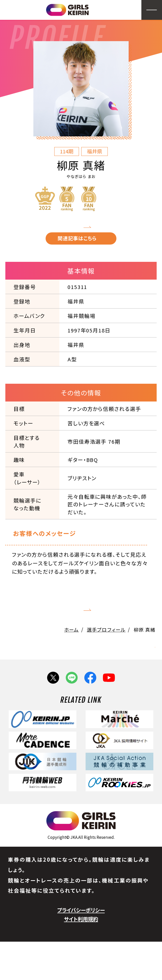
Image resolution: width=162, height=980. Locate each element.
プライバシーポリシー (81, 948)
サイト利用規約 (81, 957)
